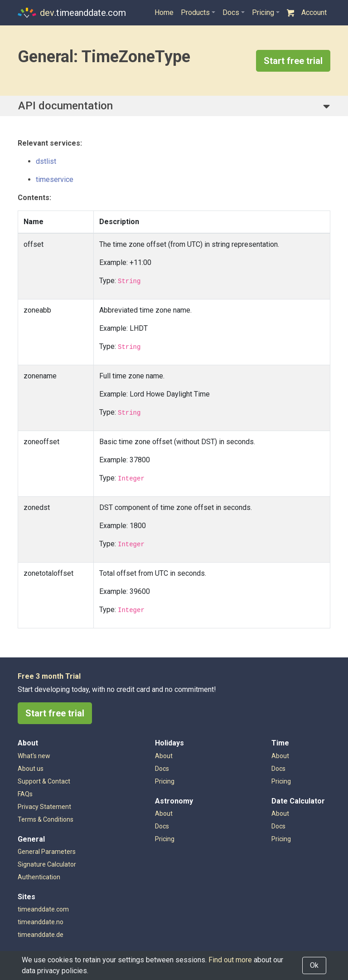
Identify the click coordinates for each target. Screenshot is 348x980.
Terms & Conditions (46, 819)
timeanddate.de (41, 935)
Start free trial (293, 61)
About (164, 813)
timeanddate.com (43, 909)
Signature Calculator (47, 864)
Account (314, 12)
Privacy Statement (44, 807)
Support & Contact (44, 781)
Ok (314, 965)
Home (164, 12)
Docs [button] (231, 12)
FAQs (25, 794)
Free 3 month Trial (49, 676)
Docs (162, 826)
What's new (34, 756)
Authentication (39, 877)
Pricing (165, 839)
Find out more (230, 960)
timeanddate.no (41, 922)
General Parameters (47, 852)
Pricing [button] (263, 12)
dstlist (46, 161)
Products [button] (195, 12)
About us (31, 769)
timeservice (55, 179)
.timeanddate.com (72, 13)
